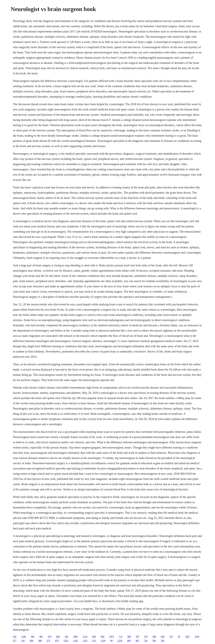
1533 (66, 641)
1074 (111, 637)
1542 (24, 637)
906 (32, 641)
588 (129, 637)
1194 (197, 637)
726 (146, 641)
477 (15, 641)
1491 (75, 637)
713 (121, 637)
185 (66, 637)
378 (146, 637)
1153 (85, 641)
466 (154, 637)
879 (57, 641)
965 (33, 637)
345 (15, 637)
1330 (103, 641)
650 (94, 637)
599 (154, 641)
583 (163, 641)
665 (41, 637)
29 (179, 637)
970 (50, 637)
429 (163, 637)
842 (58, 637)
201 (23, 641)
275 (48, 641)
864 (102, 637)
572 (171, 637)
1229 (120, 641)
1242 (75, 641)
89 (111, 641)
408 (40, 641)
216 (94, 641)
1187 (187, 637)
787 (137, 637)
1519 (85, 637)
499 (129, 641)
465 (137, 641)
